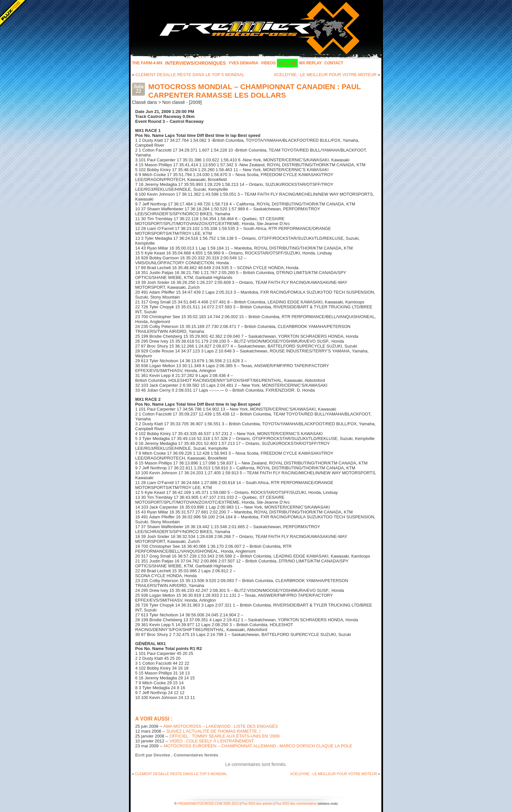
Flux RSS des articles (257, 804)
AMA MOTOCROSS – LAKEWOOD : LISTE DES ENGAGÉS (221, 726)
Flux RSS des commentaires (296, 804)
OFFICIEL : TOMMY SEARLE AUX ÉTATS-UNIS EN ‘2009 (224, 736)
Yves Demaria (243, 63)
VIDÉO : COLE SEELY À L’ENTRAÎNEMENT (212, 741)
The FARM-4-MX (147, 63)
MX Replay (310, 63)
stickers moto (328, 804)
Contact (334, 63)
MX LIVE (287, 63)
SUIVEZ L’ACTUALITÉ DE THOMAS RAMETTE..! (213, 731)
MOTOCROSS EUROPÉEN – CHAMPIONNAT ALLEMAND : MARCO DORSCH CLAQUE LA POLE (258, 746)
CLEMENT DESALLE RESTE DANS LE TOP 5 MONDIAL (190, 75)
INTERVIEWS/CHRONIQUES (196, 63)
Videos (268, 63)
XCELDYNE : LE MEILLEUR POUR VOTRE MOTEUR (325, 75)
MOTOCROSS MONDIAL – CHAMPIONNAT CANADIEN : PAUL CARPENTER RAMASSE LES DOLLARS (255, 91)
